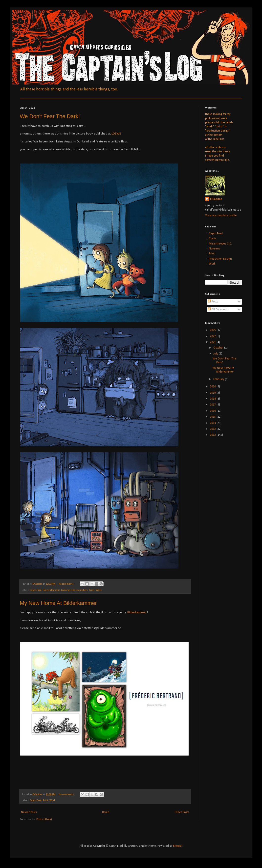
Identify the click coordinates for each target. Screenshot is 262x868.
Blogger (178, 846)
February (219, 379)
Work (99, 590)
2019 (213, 393)
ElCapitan (216, 199)
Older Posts (182, 812)
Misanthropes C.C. (220, 244)
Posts (213, 302)
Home (106, 812)
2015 (213, 417)
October (219, 348)
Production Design (220, 259)
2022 (213, 336)
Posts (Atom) (44, 819)
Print (92, 590)
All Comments (218, 310)
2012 (213, 435)
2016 (213, 411)
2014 (213, 423)
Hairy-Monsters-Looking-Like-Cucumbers (65, 590)
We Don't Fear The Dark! (50, 116)
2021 (213, 342)
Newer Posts (29, 812)
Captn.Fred (36, 590)
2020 (213, 387)
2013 (213, 429)
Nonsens (214, 249)
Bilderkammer (137, 612)
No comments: (67, 584)
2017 (213, 405)
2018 (213, 399)
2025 (213, 330)
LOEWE (116, 134)
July (216, 354)
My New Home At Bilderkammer (58, 603)
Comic (213, 239)
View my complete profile (221, 216)
